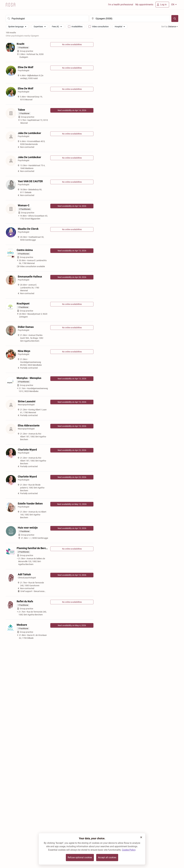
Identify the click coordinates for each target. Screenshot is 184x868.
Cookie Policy (129, 850)
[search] (47, 19)
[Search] (175, 19)
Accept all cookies (107, 857)
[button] (141, 837)
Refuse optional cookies (80, 857)
